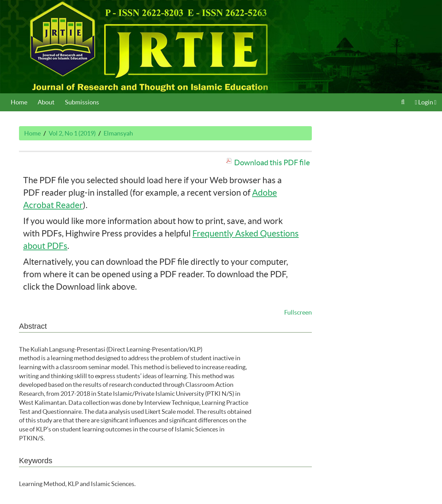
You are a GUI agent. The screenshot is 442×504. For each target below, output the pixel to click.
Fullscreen (298, 312)
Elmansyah (118, 133)
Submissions (82, 102)
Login (426, 102)
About (46, 102)
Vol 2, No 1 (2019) (72, 133)
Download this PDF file (272, 162)
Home (19, 102)
